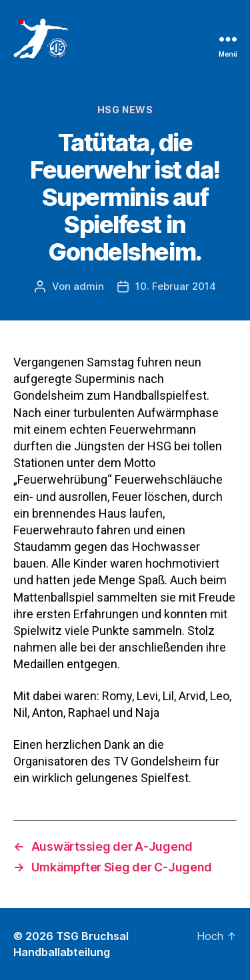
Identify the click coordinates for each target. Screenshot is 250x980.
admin (89, 286)
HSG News (125, 110)
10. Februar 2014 (176, 286)
